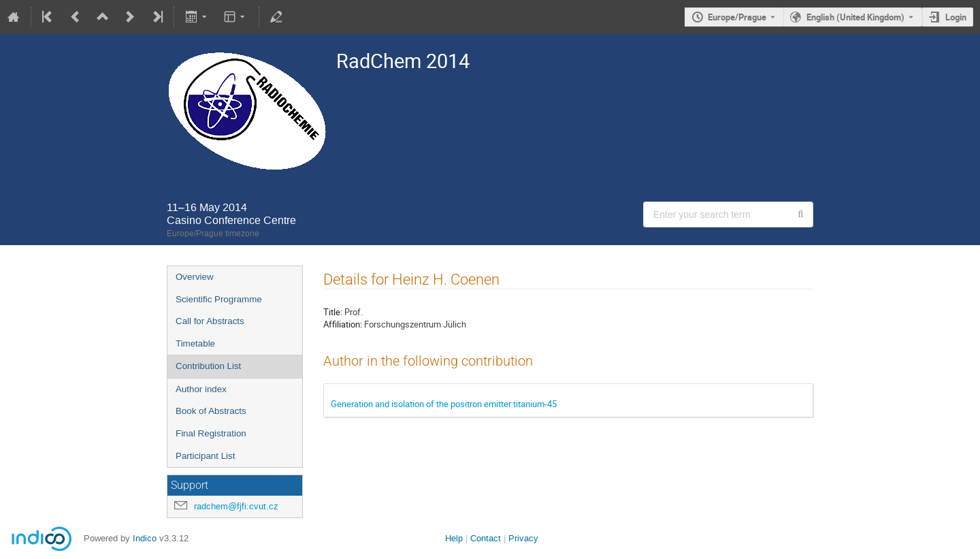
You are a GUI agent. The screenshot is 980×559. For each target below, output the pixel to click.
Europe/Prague (737, 17)
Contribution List (208, 366)
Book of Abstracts (211, 411)
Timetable (195, 344)
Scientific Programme (219, 299)
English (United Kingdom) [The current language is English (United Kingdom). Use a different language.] (855, 17)
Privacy (523, 538)
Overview (195, 277)
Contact (486, 538)
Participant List (205, 456)
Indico (145, 538)
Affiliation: (343, 324)
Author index (201, 389)
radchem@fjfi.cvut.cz (236, 506)
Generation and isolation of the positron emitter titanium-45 (444, 404)
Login (956, 17)
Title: (333, 312)
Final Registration (211, 433)
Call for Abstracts (210, 321)
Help (454, 538)
